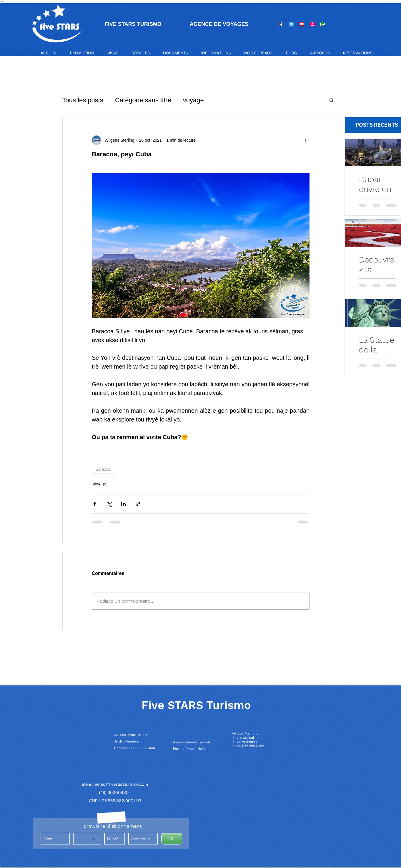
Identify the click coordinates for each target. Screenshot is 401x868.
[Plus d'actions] (306, 140)
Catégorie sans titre (143, 100)
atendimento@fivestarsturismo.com (115, 784)
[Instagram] (312, 24)
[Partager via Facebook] (95, 504)
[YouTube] (302, 24)
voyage (193, 100)
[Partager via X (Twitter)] (109, 504)
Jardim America (126, 741)
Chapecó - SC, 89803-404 (135, 748)
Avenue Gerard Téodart (192, 742)
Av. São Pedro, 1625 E (132, 735)
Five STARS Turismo (196, 705)
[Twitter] (291, 24)
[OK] (172, 839)
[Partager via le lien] (138, 504)
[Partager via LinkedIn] (123, 504)
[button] (113, 53)
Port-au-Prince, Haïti (189, 749)
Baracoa (103, 469)
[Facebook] (281, 24)
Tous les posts (83, 100)
